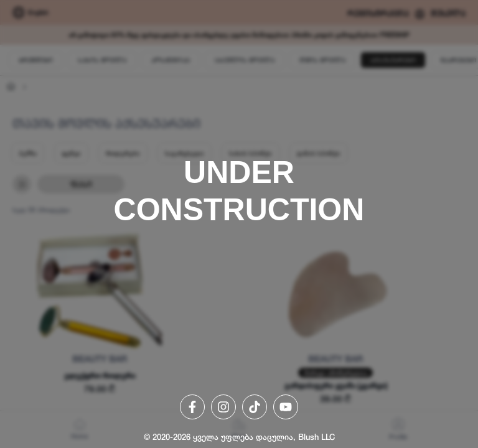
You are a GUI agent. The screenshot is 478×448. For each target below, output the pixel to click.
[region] (239, 224)
